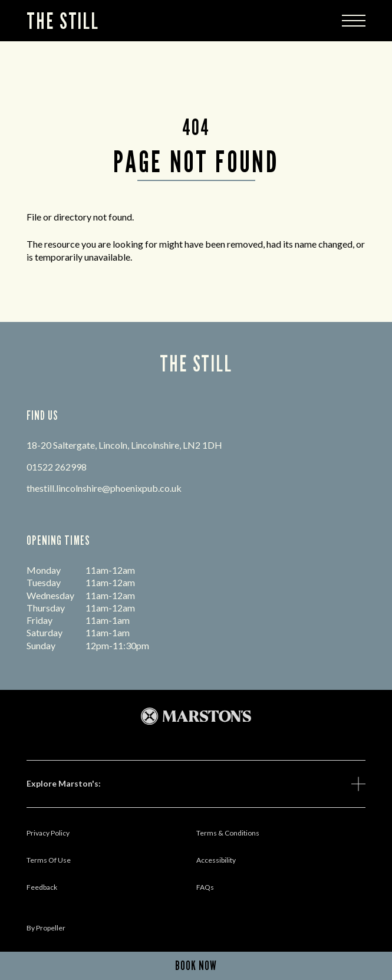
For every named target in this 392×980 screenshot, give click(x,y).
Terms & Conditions (228, 833)
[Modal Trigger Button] (354, 21)
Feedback (42, 887)
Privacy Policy (48, 833)
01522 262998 (57, 467)
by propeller (46, 928)
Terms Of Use (49, 860)
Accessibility (216, 860)
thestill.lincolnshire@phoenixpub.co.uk (104, 488)
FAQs (205, 887)
